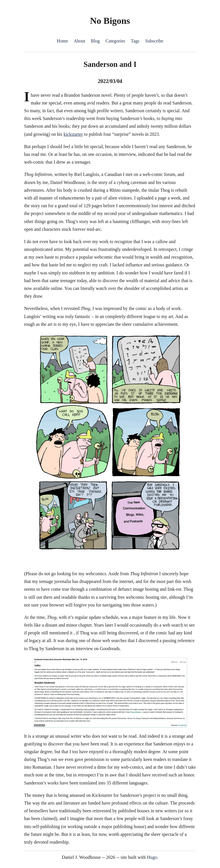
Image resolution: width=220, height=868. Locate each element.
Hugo (152, 857)
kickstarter (73, 134)
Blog (95, 41)
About (79, 41)
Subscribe (154, 41)
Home (62, 41)
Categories (115, 41)
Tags (135, 41)
